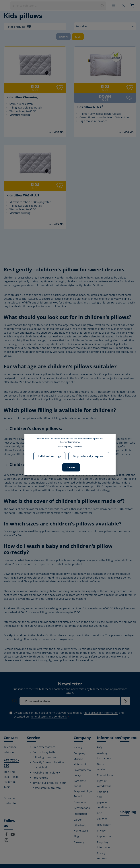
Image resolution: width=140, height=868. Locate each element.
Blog (76, 836)
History (78, 747)
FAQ (99, 747)
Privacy (101, 831)
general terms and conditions (49, 717)
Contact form (105, 775)
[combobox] (54, 6)
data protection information (101, 713)
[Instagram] (6, 841)
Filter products (19, 27)
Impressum (104, 836)
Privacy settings (102, 856)
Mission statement (80, 762)
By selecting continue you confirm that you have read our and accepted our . (69, 715)
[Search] (102, 6)
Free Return (104, 825)
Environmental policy (83, 773)
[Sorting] (105, 26)
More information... (70, 442)
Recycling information (104, 845)
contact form (11, 803)
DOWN (63, 37)
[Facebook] (7, 835)
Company (79, 753)
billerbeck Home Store (81, 828)
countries (50, 757)
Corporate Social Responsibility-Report (83, 789)
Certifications (82, 808)
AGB (100, 813)
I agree (71, 467)
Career (78, 820)
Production (80, 814)
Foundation (81, 802)
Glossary (79, 842)
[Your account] (123, 6)
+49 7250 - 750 (11, 763)
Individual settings (49, 456)
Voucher (102, 819)
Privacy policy (65, 447)
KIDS (78, 37)
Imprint (78, 447)
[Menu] (114, 6)
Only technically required (89, 456)
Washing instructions (104, 756)
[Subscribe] (126, 701)
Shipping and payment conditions (103, 800)
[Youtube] (13, 835)
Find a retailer (101, 767)
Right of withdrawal (104, 783)
